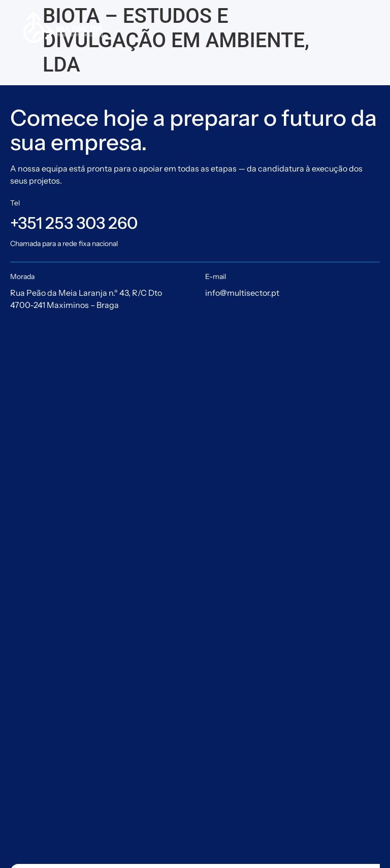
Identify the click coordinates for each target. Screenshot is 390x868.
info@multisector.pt (242, 293)
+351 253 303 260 (74, 223)
